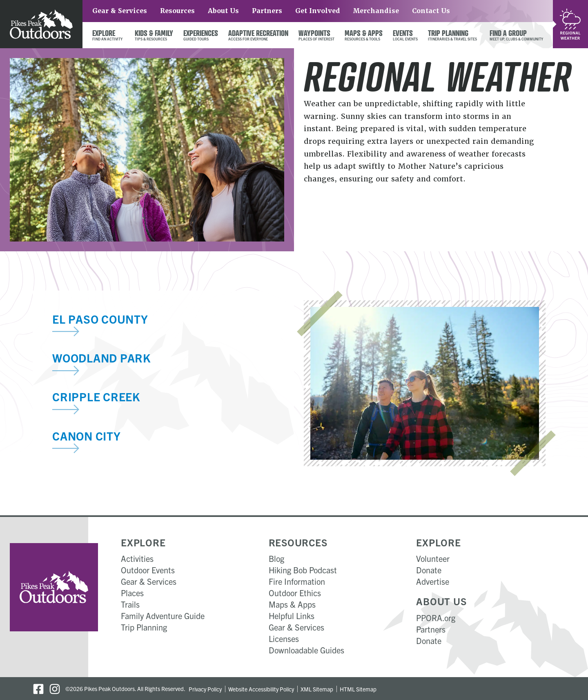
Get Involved (318, 11)
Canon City (87, 436)
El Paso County (100, 319)
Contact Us (431, 11)
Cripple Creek (96, 396)
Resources (177, 11)
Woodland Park (101, 358)
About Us (223, 11)
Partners (267, 11)
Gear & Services (120, 11)
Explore (143, 542)
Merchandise (376, 11)
